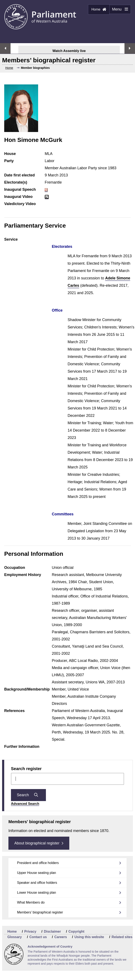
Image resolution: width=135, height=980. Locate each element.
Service (11, 239)
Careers (61, 937)
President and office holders (38, 863)
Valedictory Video (20, 204)
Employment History (23, 575)
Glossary (15, 937)
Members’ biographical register (40, 912)
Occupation (15, 568)
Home (99, 9)
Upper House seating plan (37, 873)
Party (9, 161)
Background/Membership (27, 689)
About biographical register (39, 843)
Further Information (22, 747)
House (10, 154)
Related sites (122, 937)
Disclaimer (52, 931)
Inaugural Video (18, 197)
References (14, 711)
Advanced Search (25, 804)
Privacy (30, 931)
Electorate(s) (16, 182)
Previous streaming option (5, 48)
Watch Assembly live (67, 51)
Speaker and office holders (37, 883)
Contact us (38, 937)
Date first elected (19, 175)
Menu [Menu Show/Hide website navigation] (119, 11)
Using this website (89, 937)
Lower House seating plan (37, 893)
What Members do (31, 902)
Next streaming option (130, 48)
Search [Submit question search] (28, 795)
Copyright (76, 931)
